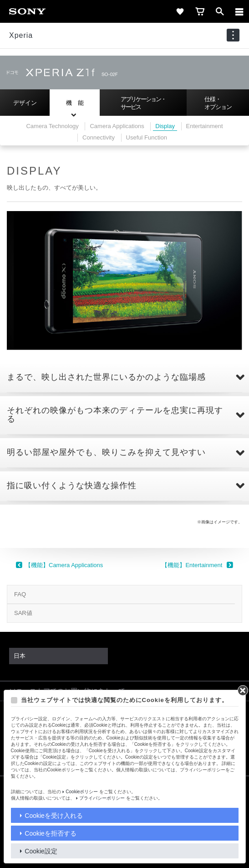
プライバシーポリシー (102, 798)
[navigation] (233, 35)
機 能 (75, 103)
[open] (220, 11)
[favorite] (180, 11)
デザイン (25, 103)
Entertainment (205, 126)
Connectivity (99, 137)
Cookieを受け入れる (54, 816)
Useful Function (147, 137)
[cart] (200, 11)
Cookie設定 (41, 851)
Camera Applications (117, 126)
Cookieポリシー (82, 792)
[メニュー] (239, 11)
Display (165, 126)
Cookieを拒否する (51, 833)
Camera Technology (52, 126)
